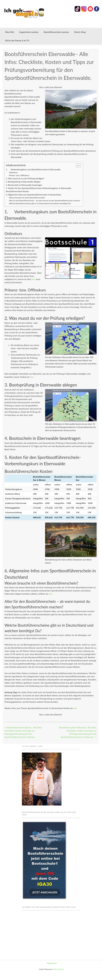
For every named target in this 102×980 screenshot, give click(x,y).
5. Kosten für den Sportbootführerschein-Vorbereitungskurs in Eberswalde (39, 188)
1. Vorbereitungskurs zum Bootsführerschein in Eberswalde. (33, 169)
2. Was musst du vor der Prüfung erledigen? (25, 178)
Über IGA (10, 32)
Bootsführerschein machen (56, 32)
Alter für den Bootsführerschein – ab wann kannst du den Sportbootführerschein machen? (45, 201)
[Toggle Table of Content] (77, 166)
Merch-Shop (80, 32)
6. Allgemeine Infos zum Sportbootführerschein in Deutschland (33, 195)
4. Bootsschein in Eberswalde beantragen (24, 185)
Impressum (52, 963)
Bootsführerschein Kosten (17, 191)
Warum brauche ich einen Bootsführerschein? (27, 198)
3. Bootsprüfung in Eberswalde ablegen (23, 182)
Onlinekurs (13, 172)
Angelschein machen (29, 32)
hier (33, 279)
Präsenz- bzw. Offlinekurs (19, 175)
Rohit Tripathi (58, 969)
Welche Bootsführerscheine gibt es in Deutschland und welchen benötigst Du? (40, 203)
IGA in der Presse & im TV (17, 40)
